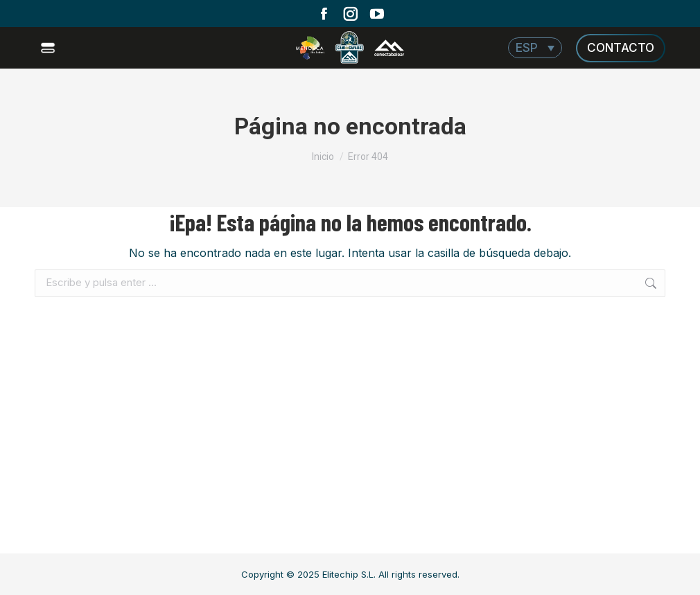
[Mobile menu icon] (50, 48)
